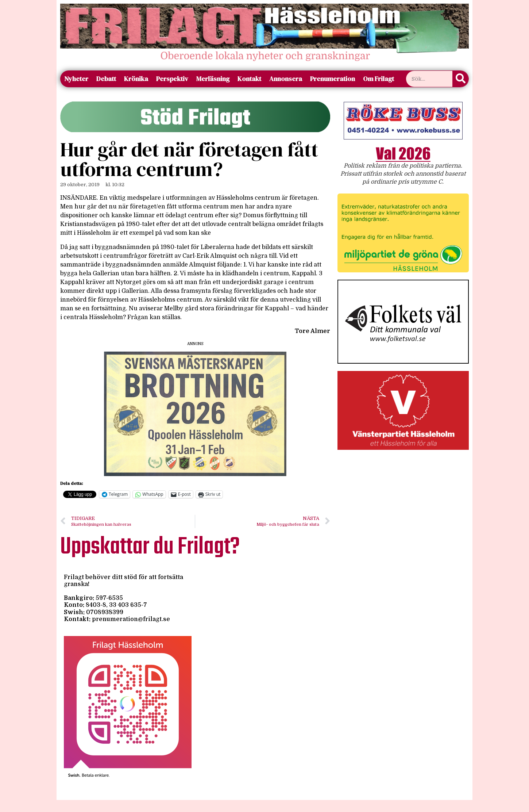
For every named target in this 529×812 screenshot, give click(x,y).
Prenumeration (333, 79)
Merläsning (213, 79)
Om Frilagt (379, 79)
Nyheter (76, 79)
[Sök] (460, 79)
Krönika (136, 79)
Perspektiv (172, 79)
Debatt (106, 79)
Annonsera (286, 79)
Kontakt (249, 79)
